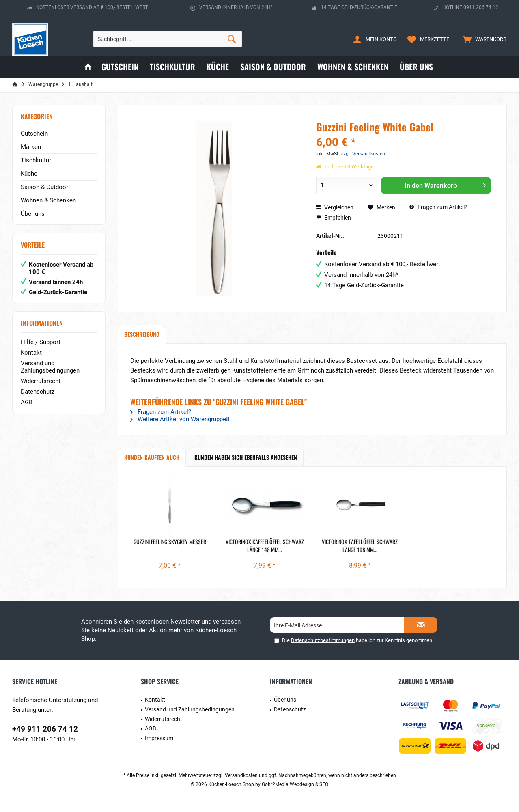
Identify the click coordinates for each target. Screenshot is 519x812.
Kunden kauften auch (152, 457)
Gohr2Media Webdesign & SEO (295, 784)
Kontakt (31, 353)
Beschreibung (142, 334)
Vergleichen (335, 207)
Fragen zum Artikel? (438, 207)
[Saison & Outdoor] (273, 67)
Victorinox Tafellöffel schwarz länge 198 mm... (360, 546)
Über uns (33, 214)
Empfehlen (334, 218)
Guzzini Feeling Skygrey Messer (170, 542)
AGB (27, 402)
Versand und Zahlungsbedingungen (50, 367)
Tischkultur (36, 160)
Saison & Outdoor (44, 187)
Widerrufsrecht (41, 381)
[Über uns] (416, 67)
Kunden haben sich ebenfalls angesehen (246, 457)
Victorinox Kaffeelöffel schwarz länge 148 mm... (265, 546)
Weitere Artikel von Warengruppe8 (180, 419)
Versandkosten (241, 775)
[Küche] (218, 67)
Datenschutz (38, 392)
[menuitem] (483, 39)
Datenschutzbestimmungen (323, 640)
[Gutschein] (120, 67)
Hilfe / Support (41, 342)
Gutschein (34, 134)
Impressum (159, 738)
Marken (31, 147)
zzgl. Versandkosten (363, 154)
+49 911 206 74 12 (45, 729)
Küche (29, 174)
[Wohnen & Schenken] (353, 67)
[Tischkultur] (172, 67)
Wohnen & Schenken (48, 200)
